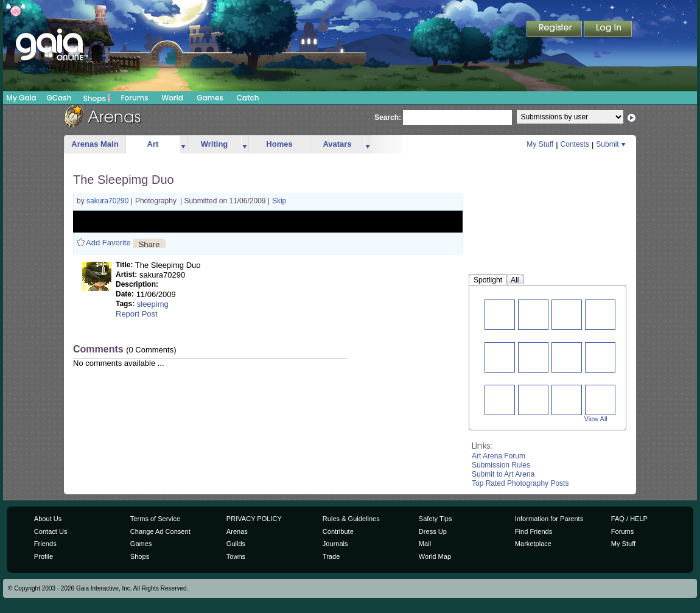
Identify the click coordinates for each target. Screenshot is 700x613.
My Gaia (21, 98)
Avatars (337, 144)
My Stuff (540, 144)
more (183, 145)
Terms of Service (155, 519)
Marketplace (533, 544)
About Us (48, 519)
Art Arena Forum (499, 456)
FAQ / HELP (629, 519)
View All (596, 419)
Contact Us (51, 531)
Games (210, 98)
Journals (335, 544)
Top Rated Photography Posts (520, 483)
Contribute (338, 531)
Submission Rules (501, 465)
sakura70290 (109, 201)
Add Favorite (108, 243)
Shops (97, 98)
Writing (215, 144)
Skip (279, 201)
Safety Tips (436, 519)
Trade (331, 556)
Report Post (137, 314)
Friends (45, 544)
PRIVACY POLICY (254, 519)
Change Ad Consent (160, 531)
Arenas (237, 531)
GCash (59, 98)
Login (608, 30)
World (172, 98)
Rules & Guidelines (351, 519)
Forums (134, 98)
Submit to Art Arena (503, 474)
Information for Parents (549, 519)
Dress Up (433, 531)
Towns (236, 556)
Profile (44, 556)
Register (555, 30)
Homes (279, 144)
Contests (575, 144)
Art (153, 144)
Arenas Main (95, 144)
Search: (388, 117)
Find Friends (534, 531)
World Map (435, 556)
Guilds (236, 544)
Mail (425, 544)
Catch (248, 98)
